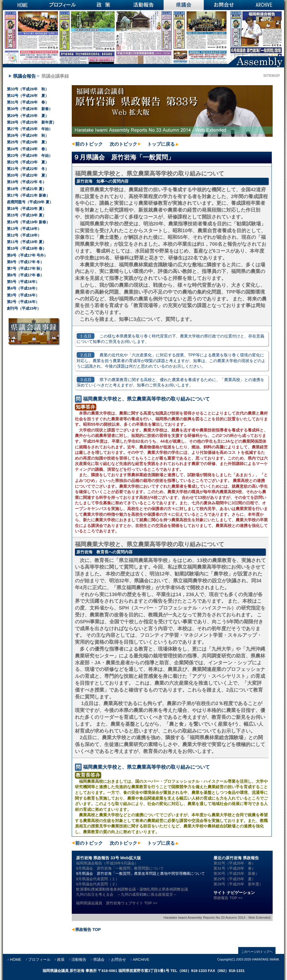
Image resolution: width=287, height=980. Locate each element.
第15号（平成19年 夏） (27, 215)
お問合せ (224, 5)
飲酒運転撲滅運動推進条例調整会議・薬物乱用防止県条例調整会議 (132, 889)
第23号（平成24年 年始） (30, 156)
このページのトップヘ (257, 952)
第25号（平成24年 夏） (28, 142)
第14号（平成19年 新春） (28, 222)
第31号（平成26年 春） (234, 868)
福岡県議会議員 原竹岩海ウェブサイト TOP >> (117, 903)
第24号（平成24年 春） (28, 149)
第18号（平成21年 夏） (27, 189)
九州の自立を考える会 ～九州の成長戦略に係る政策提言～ (126, 894)
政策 (103, 5)
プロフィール (63, 5)
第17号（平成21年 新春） (28, 195)
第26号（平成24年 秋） (28, 135)
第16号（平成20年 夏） (27, 209)
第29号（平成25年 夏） (234, 879)
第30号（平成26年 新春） (30, 109)
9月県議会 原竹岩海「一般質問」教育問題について (120, 868)
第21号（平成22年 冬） (28, 169)
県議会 (184, 5)
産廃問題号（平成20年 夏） (30, 202)
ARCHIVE (264, 5)
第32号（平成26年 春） (234, 863)
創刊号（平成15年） (24, 308)
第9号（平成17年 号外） (27, 255)
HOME (23, 5)
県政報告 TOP (88, 930)
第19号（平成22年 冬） (27, 182)
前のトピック (89, 144)
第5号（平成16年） (23, 282)
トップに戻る (161, 144)
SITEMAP (272, 76)
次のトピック (123, 144)
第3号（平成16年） (23, 295)
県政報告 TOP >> (228, 898)
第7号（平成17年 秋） (25, 269)
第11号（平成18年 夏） (27, 242)
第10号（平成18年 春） (27, 248)
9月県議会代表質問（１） (98, 879)
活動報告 (143, 5)
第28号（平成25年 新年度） (238, 884)
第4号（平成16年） (23, 288)
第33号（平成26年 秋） (28, 89)
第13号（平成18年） (24, 229)
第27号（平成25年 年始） (30, 129)
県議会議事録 (55, 76)
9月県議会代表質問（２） (98, 884)
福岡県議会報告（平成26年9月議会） (107, 863)
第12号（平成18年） (24, 235)
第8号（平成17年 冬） (25, 262)
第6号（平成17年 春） (25, 275)
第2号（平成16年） (23, 302)
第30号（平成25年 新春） (236, 873)
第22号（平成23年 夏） (28, 162)
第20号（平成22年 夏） (28, 175)
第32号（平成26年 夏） (28, 96)
